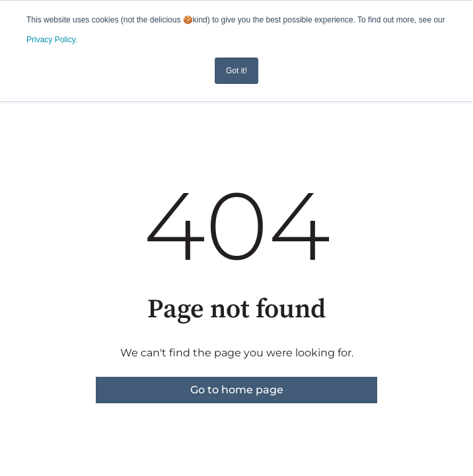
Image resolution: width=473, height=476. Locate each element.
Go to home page (237, 390)
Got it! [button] (236, 71)
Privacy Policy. (52, 40)
